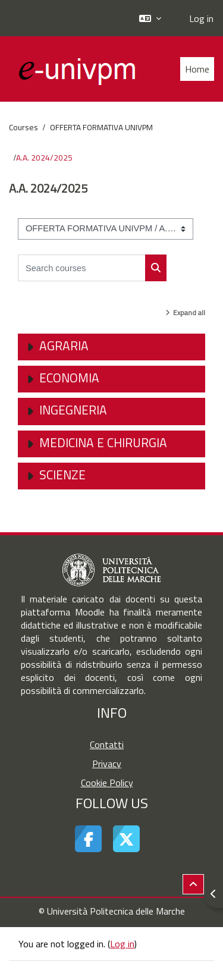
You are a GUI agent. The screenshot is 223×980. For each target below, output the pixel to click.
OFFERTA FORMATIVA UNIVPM (101, 127)
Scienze (62, 475)
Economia (69, 378)
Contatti (107, 745)
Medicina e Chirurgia (103, 442)
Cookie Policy (107, 783)
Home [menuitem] (197, 69)
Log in (201, 18)
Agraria (64, 345)
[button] (150, 18)
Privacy (107, 764)
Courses (23, 127)
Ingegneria (73, 410)
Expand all (189, 312)
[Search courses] (82, 268)
